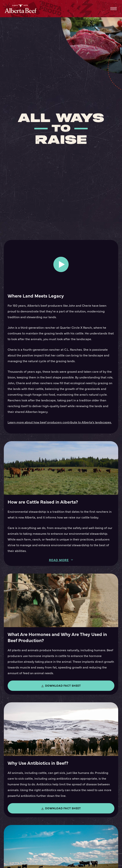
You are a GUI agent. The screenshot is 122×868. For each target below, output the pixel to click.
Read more (59, 560)
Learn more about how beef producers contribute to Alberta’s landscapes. (60, 422)
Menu (114, 9)
